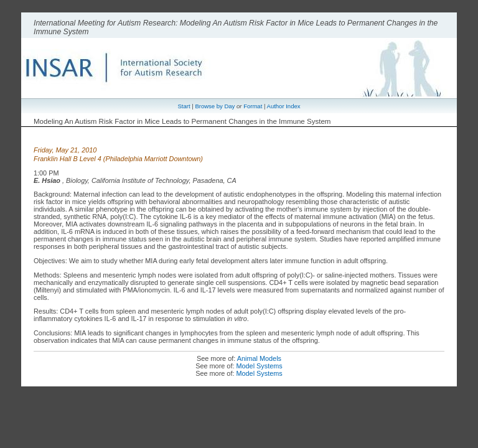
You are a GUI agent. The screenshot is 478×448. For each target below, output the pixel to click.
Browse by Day (215, 106)
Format (253, 106)
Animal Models (259, 358)
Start (184, 106)
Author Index (284, 106)
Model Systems (259, 366)
